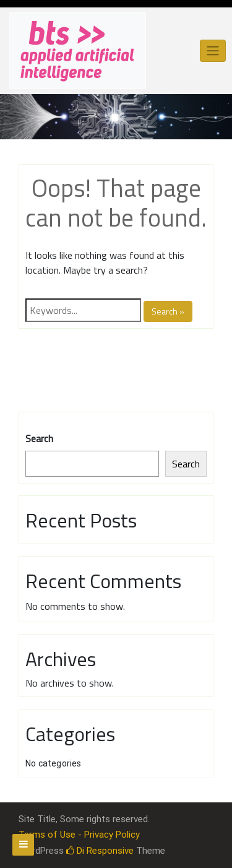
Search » (168, 311)
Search (39, 438)
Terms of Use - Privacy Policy (79, 835)
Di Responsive (100, 851)
